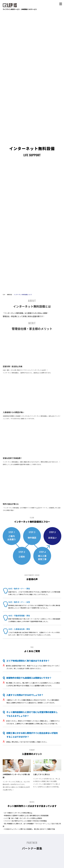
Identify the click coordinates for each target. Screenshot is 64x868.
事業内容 (9, 295)
